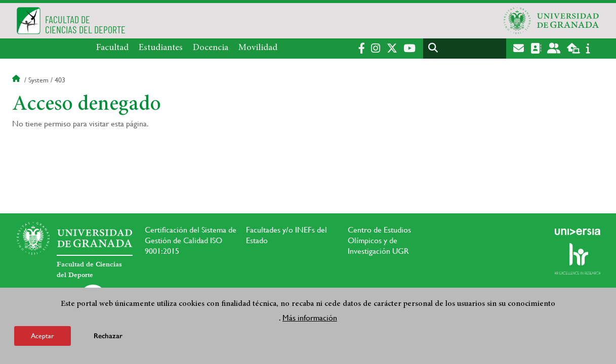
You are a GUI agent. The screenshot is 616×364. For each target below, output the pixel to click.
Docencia (211, 48)
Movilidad (258, 48)
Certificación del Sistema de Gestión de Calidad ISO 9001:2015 (191, 240)
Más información (310, 318)
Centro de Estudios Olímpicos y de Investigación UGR (379, 240)
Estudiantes (161, 48)
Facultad (112, 48)
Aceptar (43, 336)
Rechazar (108, 336)
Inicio (17, 80)
